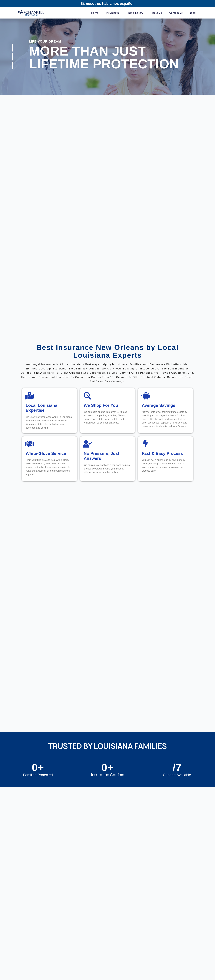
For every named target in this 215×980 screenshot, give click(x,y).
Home (95, 13)
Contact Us (176, 13)
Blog (193, 13)
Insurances (113, 13)
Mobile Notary (135, 13)
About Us (156, 13)
